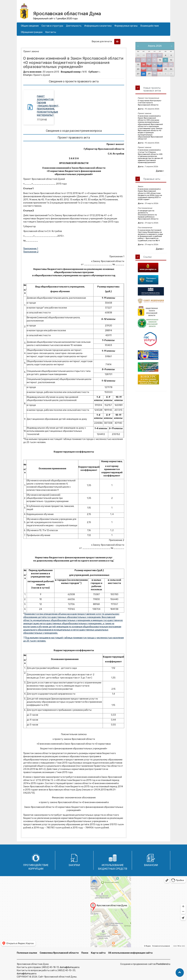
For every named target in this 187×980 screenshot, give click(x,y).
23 (155, 69)
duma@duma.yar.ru (70, 967)
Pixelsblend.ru (163, 964)
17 (160, 65)
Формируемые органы (126, 26)
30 (155, 74)
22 (149, 69)
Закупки (74, 865)
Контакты (51, 32)
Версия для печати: (103, 42)
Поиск (85, 953)
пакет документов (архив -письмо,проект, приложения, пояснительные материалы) (48, 106)
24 (160, 69)
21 (143, 69)
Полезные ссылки (27, 953)
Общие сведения (30, 26)
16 (155, 65)
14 (144, 65)
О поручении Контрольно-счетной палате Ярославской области (150, 103)
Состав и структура (52, 26)
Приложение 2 (31, 252)
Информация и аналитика (98, 26)
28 (143, 74)
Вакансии (151, 865)
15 (149, 65)
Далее (160, 171)
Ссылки (147, 257)
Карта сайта (98, 953)
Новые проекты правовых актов (152, 89)
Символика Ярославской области (59, 953)
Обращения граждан (32, 32)
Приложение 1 (31, 249)
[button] (180, 973)
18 (165, 65)
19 (171, 65)
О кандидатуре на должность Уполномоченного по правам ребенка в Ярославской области (148, 215)
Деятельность (74, 26)
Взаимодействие (150, 26)
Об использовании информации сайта (130, 953)
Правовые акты (152, 179)
